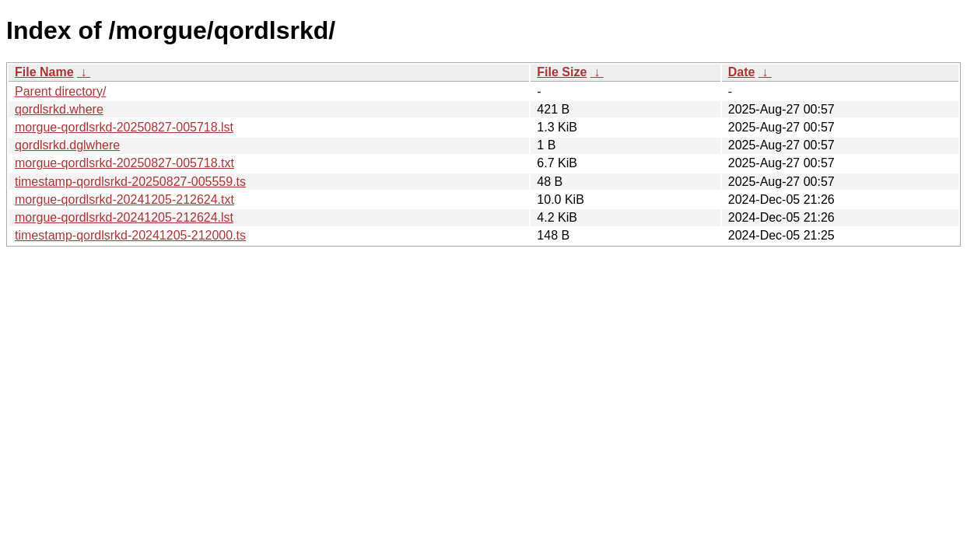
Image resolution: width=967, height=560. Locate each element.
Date (742, 72)
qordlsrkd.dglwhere (67, 145)
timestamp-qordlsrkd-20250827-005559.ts (130, 182)
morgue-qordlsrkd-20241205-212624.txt (124, 199)
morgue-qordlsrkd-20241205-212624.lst (124, 217)
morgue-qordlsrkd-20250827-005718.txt (124, 163)
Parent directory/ (60, 91)
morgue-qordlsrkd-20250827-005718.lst (124, 127)
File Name (44, 72)
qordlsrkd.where (59, 109)
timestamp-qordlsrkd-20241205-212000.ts (130, 235)
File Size (562, 72)
